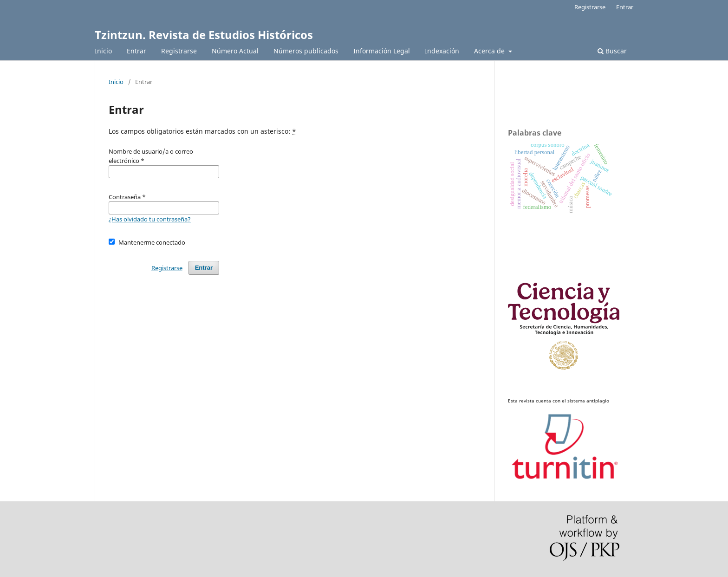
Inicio (103, 51)
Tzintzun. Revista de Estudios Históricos (204, 35)
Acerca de (490, 51)
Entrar (136, 51)
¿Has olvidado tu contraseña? (150, 219)
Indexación (442, 51)
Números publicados (306, 51)
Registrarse (179, 51)
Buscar (612, 51)
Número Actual (235, 51)
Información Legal (382, 51)
